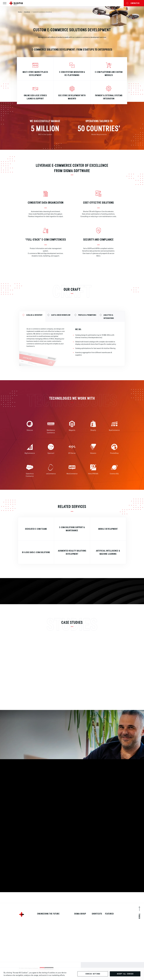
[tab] (32, 319)
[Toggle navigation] (5, 3)
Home (20, 12)
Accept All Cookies (125, 974)
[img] (36, 67)
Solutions (27, 12)
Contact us (133, 3)
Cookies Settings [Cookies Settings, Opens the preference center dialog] (93, 974)
